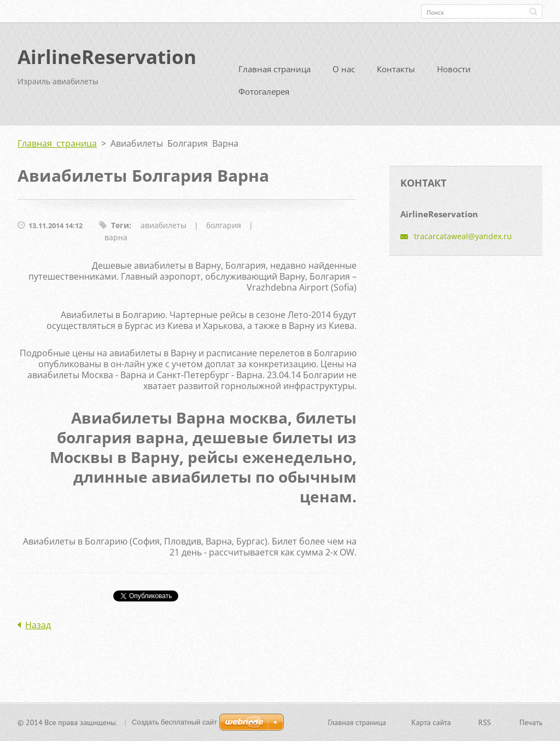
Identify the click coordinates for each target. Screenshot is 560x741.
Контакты (396, 69)
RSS (485, 722)
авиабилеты (164, 225)
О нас (344, 69)
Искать (533, 11)
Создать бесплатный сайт (174, 722)
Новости (454, 69)
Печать (531, 722)
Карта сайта (431, 722)
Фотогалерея (264, 91)
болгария (224, 225)
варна (116, 237)
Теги (120, 225)
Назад (38, 625)
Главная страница (275, 69)
